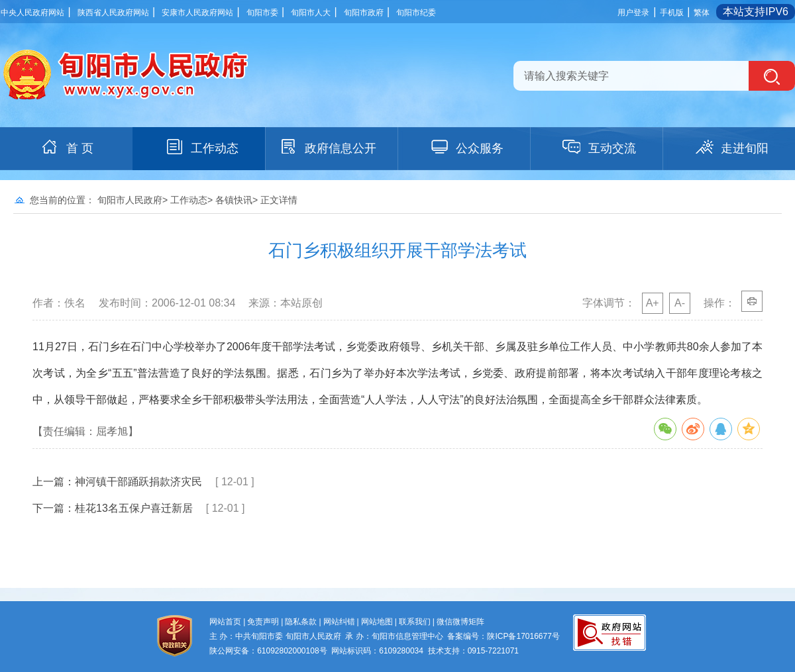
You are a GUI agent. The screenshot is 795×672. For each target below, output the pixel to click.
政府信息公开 (327, 147)
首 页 (67, 147)
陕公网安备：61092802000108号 (268, 651)
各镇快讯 (234, 200)
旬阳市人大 (311, 13)
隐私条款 (301, 622)
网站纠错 (339, 622)
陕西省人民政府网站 (113, 13)
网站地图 (377, 622)
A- (680, 303)
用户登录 (633, 13)
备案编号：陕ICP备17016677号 (503, 636)
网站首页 (225, 622)
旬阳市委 (262, 13)
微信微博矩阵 (460, 622)
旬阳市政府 (364, 13)
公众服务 (466, 147)
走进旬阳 (731, 147)
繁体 (702, 13)
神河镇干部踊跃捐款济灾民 (138, 482)
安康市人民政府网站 (197, 13)
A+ (653, 303)
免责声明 (263, 622)
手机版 (672, 13)
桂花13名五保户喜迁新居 (134, 508)
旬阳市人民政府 (130, 200)
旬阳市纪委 (416, 13)
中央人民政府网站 (32, 13)
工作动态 (201, 147)
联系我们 (415, 622)
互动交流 (599, 147)
